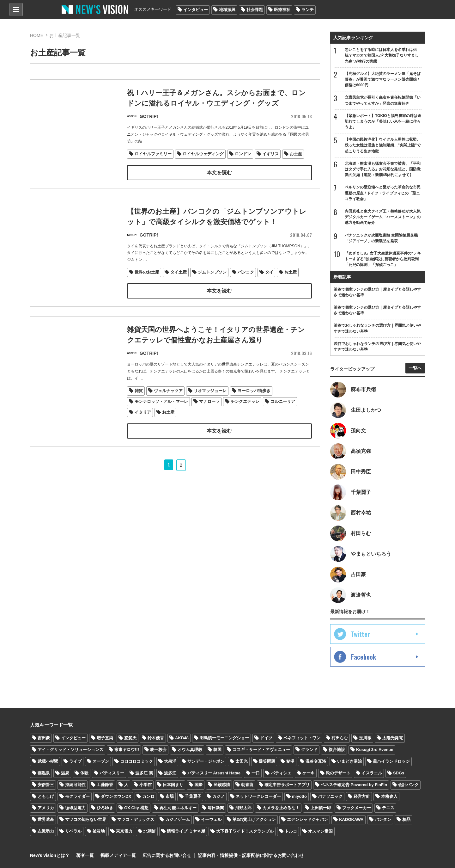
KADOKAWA (351, 819)
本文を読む (219, 172)
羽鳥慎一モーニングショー (224, 738)
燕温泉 (44, 773)
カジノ (218, 796)
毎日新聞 (216, 808)
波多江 (170, 773)
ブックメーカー (357, 808)
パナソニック (330, 796)
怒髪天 (130, 738)
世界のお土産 (147, 272)
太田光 (242, 761)
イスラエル (372, 773)
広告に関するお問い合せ (167, 855)
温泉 (65, 773)
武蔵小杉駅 (48, 761)
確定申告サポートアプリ (287, 785)
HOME (37, 35)
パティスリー (112, 773)
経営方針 (362, 796)
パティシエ (281, 773)
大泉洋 (170, 761)
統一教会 (158, 750)
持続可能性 (75, 785)
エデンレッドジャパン (307, 819)
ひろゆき (105, 808)
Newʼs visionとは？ (50, 855)
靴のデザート (338, 773)
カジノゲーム (178, 819)
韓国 (217, 750)
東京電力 (124, 831)
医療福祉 (282, 10)
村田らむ (340, 738)
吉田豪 (44, 738)
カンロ (148, 796)
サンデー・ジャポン (206, 761)
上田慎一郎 (321, 808)
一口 (256, 773)
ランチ (308, 10)
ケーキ (309, 773)
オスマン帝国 (320, 831)
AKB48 (182, 738)
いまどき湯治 (349, 761)
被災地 (99, 831)
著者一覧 (85, 855)
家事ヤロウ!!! (127, 750)
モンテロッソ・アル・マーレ (161, 416)
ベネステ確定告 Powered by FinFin (354, 785)
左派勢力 (46, 831)
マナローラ (209, 416)
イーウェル (211, 819)
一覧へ (415, 368)
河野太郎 (243, 808)
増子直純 (105, 738)
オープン (101, 761)
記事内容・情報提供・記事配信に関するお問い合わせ (251, 855)
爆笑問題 (267, 761)
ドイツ (266, 738)
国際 (198, 785)
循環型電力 (75, 808)
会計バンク (408, 785)
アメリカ (46, 808)
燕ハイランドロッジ (391, 761)
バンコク (246, 272)
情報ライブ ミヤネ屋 (186, 831)
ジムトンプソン (212, 272)
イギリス (270, 154)
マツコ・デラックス (136, 819)
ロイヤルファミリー (153, 154)
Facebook (364, 657)
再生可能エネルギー (178, 808)
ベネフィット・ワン (302, 738)
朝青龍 (247, 785)
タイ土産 (179, 272)
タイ (269, 272)
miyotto (299, 796)
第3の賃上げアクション (254, 819)
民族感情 (222, 785)
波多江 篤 (144, 773)
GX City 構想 (136, 808)
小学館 (146, 785)
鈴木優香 (156, 738)
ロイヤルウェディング (203, 154)
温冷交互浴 (316, 761)
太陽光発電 (393, 738)
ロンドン (243, 154)
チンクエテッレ (245, 416)
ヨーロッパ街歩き (254, 406)
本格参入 (389, 796)
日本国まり (173, 785)
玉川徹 (365, 738)
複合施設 (337, 750)
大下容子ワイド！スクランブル (245, 831)
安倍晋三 (46, 785)
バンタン (383, 819)
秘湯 (290, 761)
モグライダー (77, 796)
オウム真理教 (190, 750)
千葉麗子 (193, 796)
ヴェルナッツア (168, 406)
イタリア (143, 427)
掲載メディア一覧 (118, 855)
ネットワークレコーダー (258, 796)
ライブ (75, 761)
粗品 (406, 819)
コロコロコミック (136, 761)
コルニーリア (283, 416)
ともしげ (46, 796)
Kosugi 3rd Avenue (375, 750)
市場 (170, 796)
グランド (309, 750)
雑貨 (139, 406)
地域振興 (227, 10)
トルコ (291, 831)
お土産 (296, 154)
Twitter (361, 634)
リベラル (73, 831)
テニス (388, 808)
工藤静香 (105, 785)
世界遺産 (46, 819)
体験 (84, 773)
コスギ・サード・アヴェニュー (261, 750)
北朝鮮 (150, 831)
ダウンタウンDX (116, 796)
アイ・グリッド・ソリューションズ (70, 750)
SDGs (399, 773)
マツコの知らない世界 (86, 819)
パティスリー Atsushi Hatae (214, 773)
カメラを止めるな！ (281, 808)
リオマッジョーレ (210, 406)
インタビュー (196, 10)
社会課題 (255, 10)
